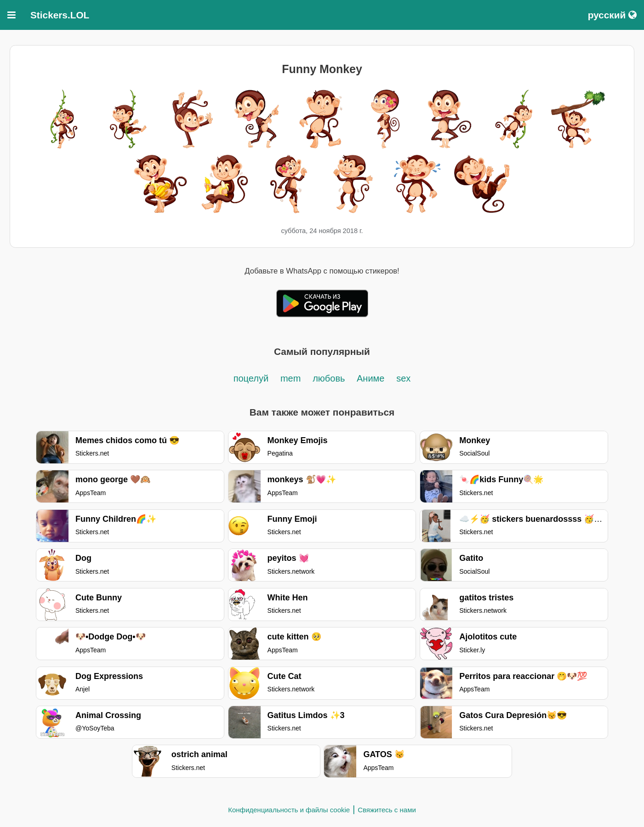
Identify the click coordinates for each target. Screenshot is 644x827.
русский (612, 15)
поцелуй (251, 378)
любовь (330, 378)
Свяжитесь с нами (387, 810)
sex (403, 378)
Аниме (370, 378)
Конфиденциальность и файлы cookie (289, 810)
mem (291, 378)
